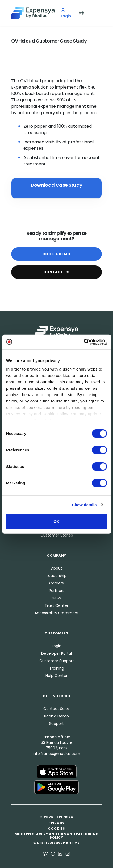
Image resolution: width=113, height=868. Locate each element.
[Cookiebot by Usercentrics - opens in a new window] (84, 342)
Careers (56, 583)
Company (56, 556)
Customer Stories (57, 535)
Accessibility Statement (57, 613)
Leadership (56, 576)
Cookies (56, 828)
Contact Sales (56, 709)
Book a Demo (57, 254)
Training (57, 668)
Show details (84, 504)
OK (56, 522)
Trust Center (56, 605)
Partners (57, 591)
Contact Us (56, 272)
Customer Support (57, 661)
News (57, 598)
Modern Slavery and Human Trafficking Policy (57, 836)
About (57, 568)
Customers (56, 633)
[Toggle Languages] (82, 13)
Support (56, 724)
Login (57, 646)
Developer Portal (56, 653)
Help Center (56, 676)
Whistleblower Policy (56, 843)
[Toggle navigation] (99, 13)
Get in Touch (56, 696)
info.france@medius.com (56, 754)
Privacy (56, 823)
